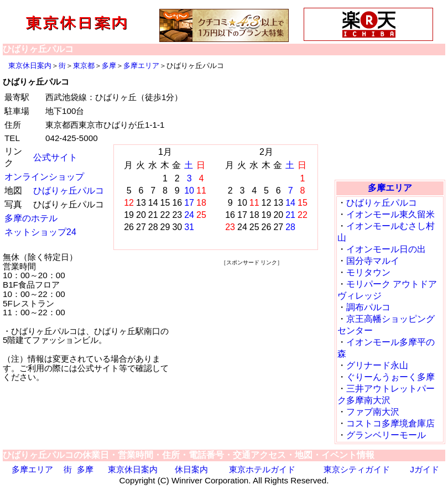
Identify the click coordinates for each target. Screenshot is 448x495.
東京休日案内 (30, 66)
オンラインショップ (44, 177)
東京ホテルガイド (262, 469)
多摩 (109, 66)
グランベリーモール (386, 435)
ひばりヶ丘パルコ (69, 191)
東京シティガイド (357, 469)
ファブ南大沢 (373, 412)
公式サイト (55, 157)
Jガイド (424, 469)
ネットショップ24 (40, 232)
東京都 (84, 66)
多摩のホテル (31, 218)
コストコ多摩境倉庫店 (390, 423)
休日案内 (191, 469)
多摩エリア (141, 66)
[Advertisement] (252, 337)
